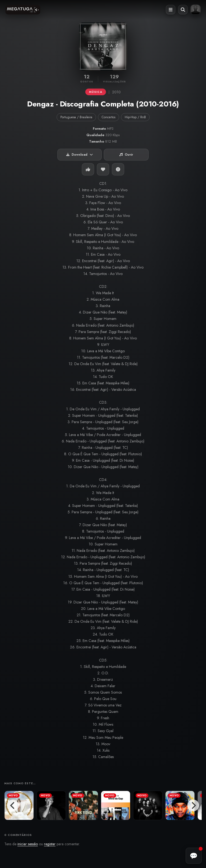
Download (80, 155)
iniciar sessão (28, 844)
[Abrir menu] (171, 10)
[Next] (193, 805)
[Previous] (13, 805)
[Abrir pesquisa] (183, 10)
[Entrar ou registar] (196, 10)
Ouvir (126, 155)
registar (50, 844)
